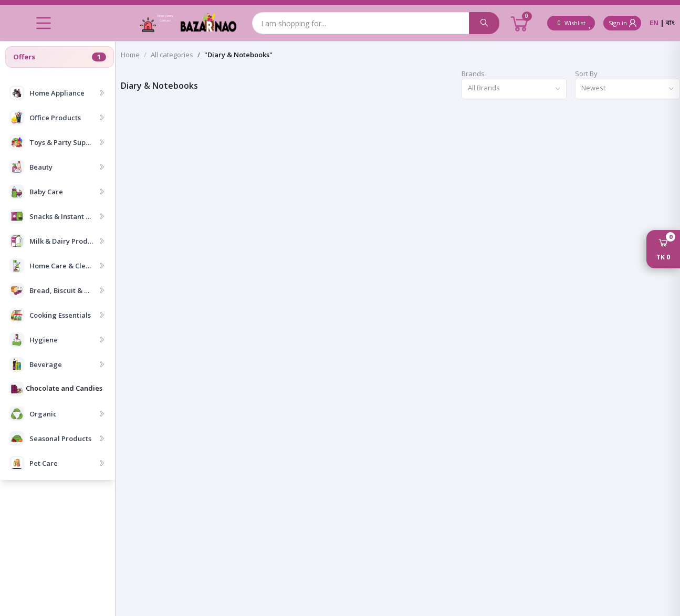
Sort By (586, 74)
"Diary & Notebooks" (238, 55)
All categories (172, 55)
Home (130, 55)
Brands (473, 74)
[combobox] (514, 89)
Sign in (624, 23)
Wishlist (573, 23)
